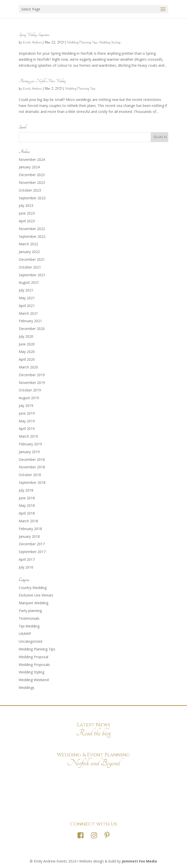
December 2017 (32, 544)
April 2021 (27, 306)
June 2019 (27, 413)
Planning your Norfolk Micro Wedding (42, 81)
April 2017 (27, 559)
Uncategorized (30, 641)
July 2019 (26, 406)
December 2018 (32, 459)
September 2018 (32, 482)
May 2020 (27, 352)
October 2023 (30, 190)
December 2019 (32, 375)
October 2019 (30, 390)
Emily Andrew (32, 42)
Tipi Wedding (29, 626)
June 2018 (27, 498)
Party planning (30, 611)
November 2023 (32, 182)
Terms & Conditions (93, 802)
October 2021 (30, 267)
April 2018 (27, 513)
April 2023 (27, 221)
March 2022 (28, 244)
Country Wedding (33, 588)
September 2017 (32, 552)
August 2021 (29, 282)
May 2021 (27, 298)
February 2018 (30, 529)
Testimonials (29, 618)
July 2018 (26, 490)
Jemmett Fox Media (139, 861)
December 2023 (32, 175)
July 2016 (26, 567)
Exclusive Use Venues (36, 595)
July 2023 (26, 205)
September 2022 (32, 236)
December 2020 (32, 329)
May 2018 (27, 505)
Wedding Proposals (34, 665)
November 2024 (32, 159)
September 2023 (32, 198)
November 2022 (32, 229)
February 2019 (30, 444)
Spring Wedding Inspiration (34, 35)
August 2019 (29, 398)
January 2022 (29, 252)
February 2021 (30, 321)
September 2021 (32, 275)
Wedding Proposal (33, 657)
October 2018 (30, 475)
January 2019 (29, 452)
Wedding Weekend (34, 680)
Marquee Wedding (33, 603)
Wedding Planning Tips (82, 42)
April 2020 (27, 359)
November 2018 (32, 467)
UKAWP (25, 634)
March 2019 (28, 436)
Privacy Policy (93, 789)
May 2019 (27, 421)
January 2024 (29, 167)
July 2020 (26, 336)
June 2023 (27, 213)
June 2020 (27, 344)
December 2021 (32, 259)
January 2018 (29, 536)
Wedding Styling (110, 42)
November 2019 (32, 383)
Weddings (27, 688)
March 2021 (28, 313)
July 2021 (26, 290)
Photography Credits (93, 776)
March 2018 (28, 521)
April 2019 (27, 429)
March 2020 (28, 367)
